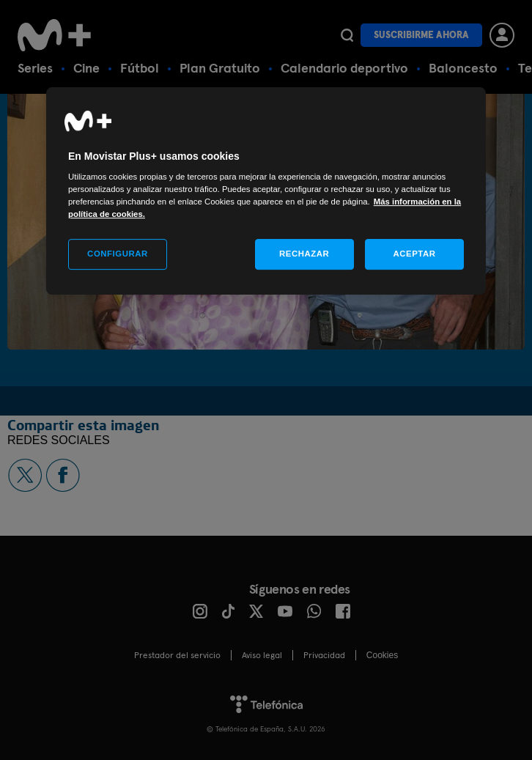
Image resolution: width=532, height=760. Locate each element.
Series (35, 68)
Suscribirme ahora (421, 35)
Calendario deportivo (344, 68)
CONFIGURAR (118, 254)
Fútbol (140, 68)
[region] (266, 191)
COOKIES (382, 655)
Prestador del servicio (177, 655)
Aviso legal (262, 655)
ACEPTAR (414, 254)
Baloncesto (463, 68)
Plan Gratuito (220, 68)
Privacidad (324, 655)
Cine (86, 68)
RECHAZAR (304, 254)
